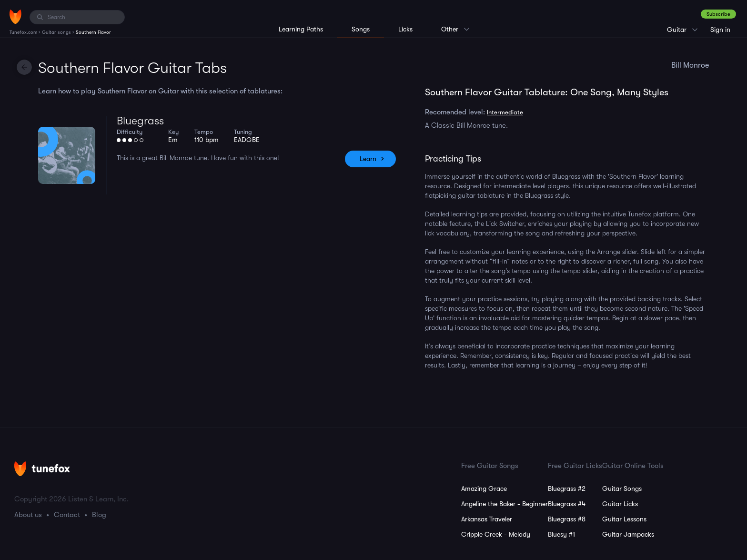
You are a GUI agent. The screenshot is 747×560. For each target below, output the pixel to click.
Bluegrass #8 (567, 519)
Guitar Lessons (624, 519)
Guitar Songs (622, 489)
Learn (368, 159)
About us (28, 515)
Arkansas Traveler (487, 519)
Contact (67, 515)
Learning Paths (301, 29)
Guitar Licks (620, 504)
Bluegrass (140, 121)
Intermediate (505, 112)
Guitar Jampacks (628, 534)
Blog (99, 515)
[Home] (15, 17)
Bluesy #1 (561, 534)
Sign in (720, 30)
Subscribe (718, 14)
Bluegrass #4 (567, 504)
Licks (405, 29)
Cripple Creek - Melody (496, 534)
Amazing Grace (484, 489)
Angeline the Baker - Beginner (505, 504)
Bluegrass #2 (567, 489)
